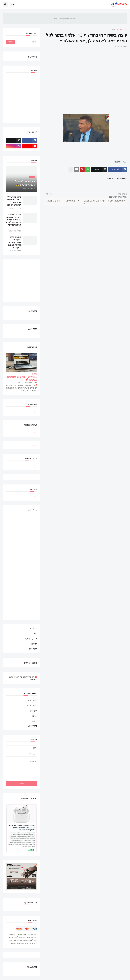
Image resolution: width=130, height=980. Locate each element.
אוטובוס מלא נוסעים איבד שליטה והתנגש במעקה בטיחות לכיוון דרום (15, 242)
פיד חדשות (33, 57)
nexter (34, 716)
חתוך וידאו (33, 649)
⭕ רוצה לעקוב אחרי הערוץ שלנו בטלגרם (23, 678)
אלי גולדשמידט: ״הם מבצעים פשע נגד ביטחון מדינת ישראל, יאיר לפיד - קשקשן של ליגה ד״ (14, 221)
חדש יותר (122, 194)
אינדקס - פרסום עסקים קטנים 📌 (22, 378)
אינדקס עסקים (31, 639)
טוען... (35, 411)
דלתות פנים (32, 701)
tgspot (35, 721)
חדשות (115, 30)
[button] (12, 4)
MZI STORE (33, 726)
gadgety (34, 711)
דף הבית (124, 30)
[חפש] (26, 42)
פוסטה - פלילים (31, 663)
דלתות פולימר (31, 705)
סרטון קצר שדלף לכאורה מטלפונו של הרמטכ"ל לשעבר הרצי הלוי (14, 201)
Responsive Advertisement (65, 18)
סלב (35, 634)
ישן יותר (49, 194)
